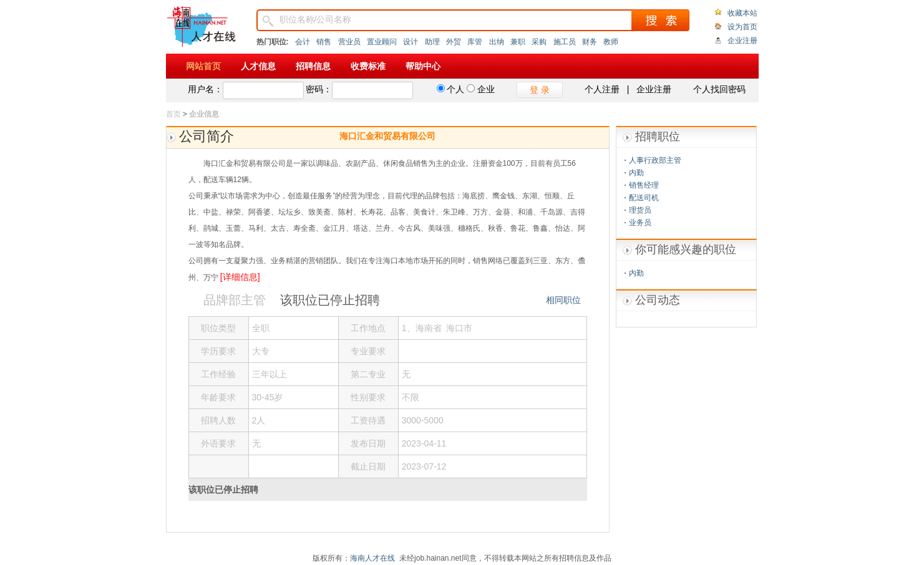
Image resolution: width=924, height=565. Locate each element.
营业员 (349, 42)
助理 (432, 42)
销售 (324, 42)
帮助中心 (423, 66)
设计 (411, 42)
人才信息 (258, 66)
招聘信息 (313, 66)
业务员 (640, 223)
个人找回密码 (719, 89)
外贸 (454, 42)
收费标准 (368, 66)
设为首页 (742, 27)
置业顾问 (382, 42)
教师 (611, 42)
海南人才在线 (372, 558)
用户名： (205, 89)
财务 (590, 42)
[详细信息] (240, 277)
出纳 (497, 42)
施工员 (565, 42)
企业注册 (742, 41)
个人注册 (602, 89)
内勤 (636, 173)
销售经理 (644, 185)
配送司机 (644, 198)
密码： (319, 89)
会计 (303, 42)
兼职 (518, 42)
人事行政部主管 (655, 160)
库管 (475, 42)
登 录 (540, 90)
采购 (539, 42)
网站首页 (203, 66)
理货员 (640, 210)
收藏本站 (742, 13)
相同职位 (563, 300)
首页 (173, 114)
